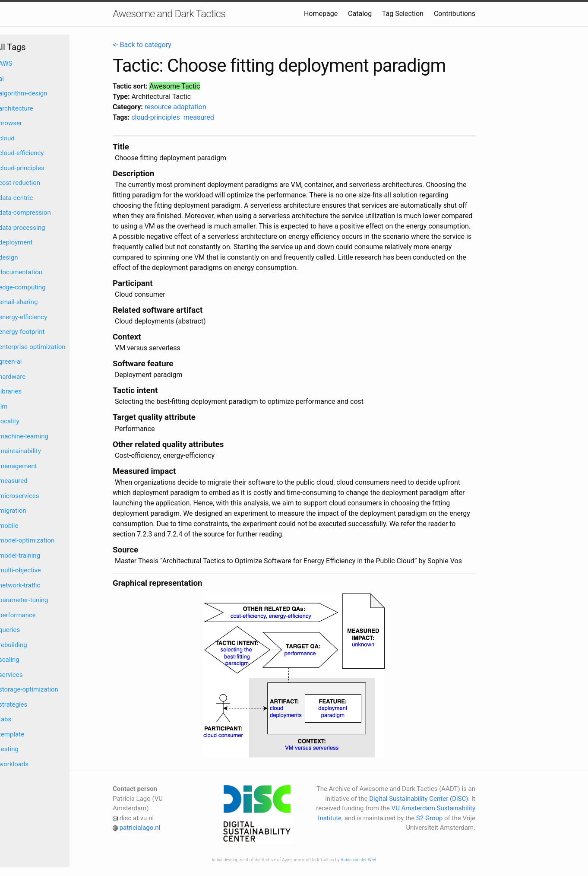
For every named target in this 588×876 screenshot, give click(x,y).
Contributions (455, 14)
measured (199, 117)
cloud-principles (156, 117)
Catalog (360, 14)
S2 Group (429, 818)
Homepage (321, 14)
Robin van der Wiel (358, 860)
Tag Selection (403, 14)
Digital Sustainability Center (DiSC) (419, 799)
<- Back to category (142, 45)
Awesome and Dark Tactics (169, 14)
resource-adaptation (175, 107)
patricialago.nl (140, 828)
